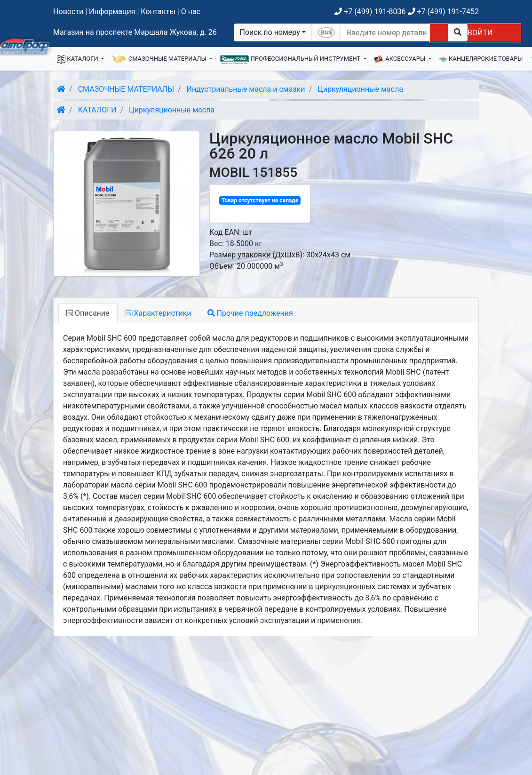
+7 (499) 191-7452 (443, 12)
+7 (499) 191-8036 (370, 12)
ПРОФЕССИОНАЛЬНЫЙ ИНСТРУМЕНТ (291, 59)
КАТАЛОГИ (78, 59)
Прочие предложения (250, 313)
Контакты (158, 12)
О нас (191, 12)
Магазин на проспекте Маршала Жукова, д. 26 (135, 32)
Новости (68, 12)
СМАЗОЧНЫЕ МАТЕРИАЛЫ (160, 59)
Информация (112, 12)
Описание (88, 313)
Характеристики (159, 313)
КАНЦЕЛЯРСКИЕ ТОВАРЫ (481, 59)
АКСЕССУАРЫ (401, 59)
